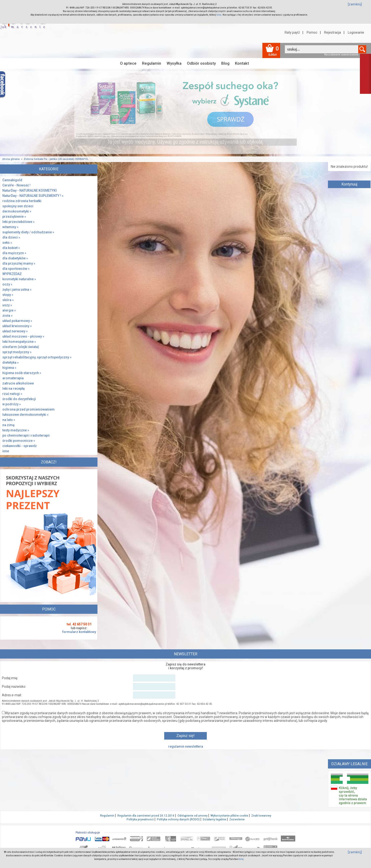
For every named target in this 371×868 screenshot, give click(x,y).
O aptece (128, 63)
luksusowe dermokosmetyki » (25, 415)
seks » (7, 243)
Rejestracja (333, 32)
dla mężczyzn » (14, 253)
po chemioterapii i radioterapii (26, 435)
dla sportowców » (16, 269)
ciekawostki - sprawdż (20, 446)
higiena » (9, 368)
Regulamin (152, 63)
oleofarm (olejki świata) (21, 347)
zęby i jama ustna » (17, 289)
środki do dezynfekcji (19, 399)
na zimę (9, 425)
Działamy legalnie (214, 819)
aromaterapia (13, 378)
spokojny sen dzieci (18, 206)
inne (6, 451)
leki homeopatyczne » (19, 342)
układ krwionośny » (17, 326)
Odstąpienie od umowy (192, 816)
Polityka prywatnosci (140, 819)
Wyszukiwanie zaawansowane (341, 55)
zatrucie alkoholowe (18, 383)
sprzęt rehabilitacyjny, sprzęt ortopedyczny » (37, 357)
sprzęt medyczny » (17, 352)
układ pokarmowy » (17, 321)
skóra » (8, 300)
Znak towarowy (261, 816)
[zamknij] (355, 4)
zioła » (7, 316)
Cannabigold (12, 180)
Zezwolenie (237, 819)
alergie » (9, 310)
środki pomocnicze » (19, 441)
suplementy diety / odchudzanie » (28, 232)
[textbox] (322, 49)
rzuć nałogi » (12, 394)
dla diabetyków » (15, 258)
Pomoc (312, 32)
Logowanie (356, 32)
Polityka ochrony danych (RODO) (178, 819)
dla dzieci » (11, 237)
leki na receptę (14, 389)
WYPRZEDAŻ (12, 274)
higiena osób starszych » (22, 373)
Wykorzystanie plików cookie (229, 816)
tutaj (219, 15)
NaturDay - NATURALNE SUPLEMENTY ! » (33, 196)
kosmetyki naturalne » (19, 279)
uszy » (7, 305)
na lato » (9, 420)
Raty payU (292, 32)
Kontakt (242, 63)
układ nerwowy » (15, 331)
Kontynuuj (349, 184)
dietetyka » (11, 362)
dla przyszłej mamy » (19, 263)
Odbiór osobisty (201, 63)
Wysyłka (174, 63)
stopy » (8, 295)
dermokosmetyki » (17, 211)
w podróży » (12, 404)
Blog (225, 63)
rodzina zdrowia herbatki (22, 201)
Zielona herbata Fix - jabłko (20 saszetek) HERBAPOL (56, 159)
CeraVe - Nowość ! (16, 185)
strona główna (11, 159)
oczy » (7, 284)
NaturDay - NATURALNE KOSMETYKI (30, 190)
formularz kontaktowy (79, 632)
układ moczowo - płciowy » (23, 336)
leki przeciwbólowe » (18, 222)
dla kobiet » (11, 248)
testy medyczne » (16, 430)
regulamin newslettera (186, 746)
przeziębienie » (14, 217)
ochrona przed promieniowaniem (29, 409)
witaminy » (10, 227)
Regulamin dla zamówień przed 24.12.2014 (146, 816)
